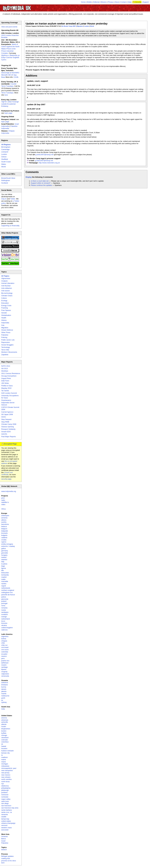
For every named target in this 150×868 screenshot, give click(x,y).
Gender (4, 313)
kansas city (5, 753)
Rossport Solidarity (8, 429)
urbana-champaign (8, 823)
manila (4, 694)
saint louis (5, 801)
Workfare (5, 371)
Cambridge (5, 149)
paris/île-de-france (8, 595)
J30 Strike (5, 383)
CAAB (16, 77)
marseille (5, 581)
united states (6, 821)
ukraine (4, 625)
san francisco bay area (10, 808)
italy (3, 562)
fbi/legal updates (7, 856)
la (2, 755)
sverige (4, 617)
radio (3, 500)
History (4, 320)
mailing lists (6, 858)
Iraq (3, 325)
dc (2, 744)
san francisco (6, 806)
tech (3, 863)
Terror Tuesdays (7, 93)
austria (4, 522)
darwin (4, 689)
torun (3, 621)
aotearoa (5, 682)
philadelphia (6, 788)
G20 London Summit (9, 393)
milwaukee (5, 766)
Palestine (5, 335)
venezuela (5, 676)
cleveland (5, 738)
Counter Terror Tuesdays (9, 85)
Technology (6, 347)
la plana (4, 564)
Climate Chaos (7, 296)
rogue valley (6, 799)
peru (3, 658)
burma (4, 687)
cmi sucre (5, 650)
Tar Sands (5, 391)
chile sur (4, 645)
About (117, 2)
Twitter (13, 199)
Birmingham (6, 147)
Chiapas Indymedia (8, 132)
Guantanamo (6, 400)
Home (83, 2)
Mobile (89, 2)
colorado (5, 740)
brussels (4, 533)
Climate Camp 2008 (9, 424)
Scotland (5, 183)
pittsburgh (5, 790)
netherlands (6, 588)
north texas (5, 782)
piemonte (5, 599)
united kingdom (7, 628)
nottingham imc (7, 592)
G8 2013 (5, 368)
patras (4, 597)
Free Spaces (6, 310)
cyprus (4, 542)
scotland (4, 614)
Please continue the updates (41, 185)
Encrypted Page (10, 444)
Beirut (4, 839)
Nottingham (6, 180)
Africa (3, 509)
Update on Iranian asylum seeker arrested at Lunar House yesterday (67, 24)
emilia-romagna (7, 544)
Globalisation (6, 315)
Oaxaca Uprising (8, 427)
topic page (8, 113)
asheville (5, 722)
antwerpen (5, 516)
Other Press (6, 332)
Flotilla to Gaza (7, 386)
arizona (4, 718)
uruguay (4, 672)
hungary (4, 555)
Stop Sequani (6, 419)
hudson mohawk (7, 751)
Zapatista (5, 355)
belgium (4, 529)
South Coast (6, 162)
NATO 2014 (6, 366)
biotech (4, 850)
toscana (4, 623)
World (92, 26)
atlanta (4, 724)
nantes (4, 584)
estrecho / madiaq (8, 546)
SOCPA (4, 434)
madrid (4, 577)
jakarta (4, 691)
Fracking (5, 308)
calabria (4, 538)
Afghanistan (6, 278)
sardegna (5, 612)
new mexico (6, 775)
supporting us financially (10, 226)
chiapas (4, 641)
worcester (5, 830)
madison (4, 757)
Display (29, 177)
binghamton (6, 729)
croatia (4, 540)
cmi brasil (5, 647)
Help (129, 2)
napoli (4, 586)
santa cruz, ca (7, 812)
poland (4, 601)
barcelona (5, 524)
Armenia (4, 836)
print (3, 498)
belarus (4, 526)
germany (5, 551)
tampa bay (5, 819)
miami (4, 762)
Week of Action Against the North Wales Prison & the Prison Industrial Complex (10, 49)
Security (138, 2)
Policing (4, 337)
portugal (4, 603)
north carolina (6, 779)
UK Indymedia (25, 7)
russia (4, 610)
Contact (123, 2)
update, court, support (37, 81)
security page (6, 479)
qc (2, 700)
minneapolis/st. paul (9, 768)
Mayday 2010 (6, 388)
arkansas (5, 720)
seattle (4, 817)
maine (4, 760)
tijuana (4, 669)
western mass (6, 828)
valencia (4, 630)
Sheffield (5, 159)
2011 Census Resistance (11, 373)
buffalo (4, 733)
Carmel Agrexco (7, 412)
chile (3, 643)
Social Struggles (7, 345)
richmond (5, 795)
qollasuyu (5, 663)
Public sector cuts (8, 340)
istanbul (4, 560)
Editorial (96, 2)
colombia (5, 652)
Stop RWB (5, 422)
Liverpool (5, 152)
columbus (5, 742)
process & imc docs (9, 861)
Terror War (5, 350)
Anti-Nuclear (6, 286)
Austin (4, 726)
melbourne (5, 696)
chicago (4, 735)
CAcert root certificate (7, 474)
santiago (4, 667)
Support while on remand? (41, 183)
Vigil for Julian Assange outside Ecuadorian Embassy (10, 104)
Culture (4, 298)
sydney (4, 702)
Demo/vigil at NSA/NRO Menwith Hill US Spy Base (10, 75)
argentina (5, 636)
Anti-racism (6, 291)
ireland (4, 557)
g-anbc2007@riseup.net (44, 155)
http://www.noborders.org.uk (49, 163)
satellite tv (5, 502)
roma (3, 606)
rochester (5, 797)
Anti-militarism (7, 288)
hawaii (4, 746)
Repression (6, 342)
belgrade (5, 531)
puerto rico (5, 661)
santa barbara (6, 810)
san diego (5, 803)
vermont (4, 825)
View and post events (9, 27)
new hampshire (7, 770)
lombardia (5, 575)
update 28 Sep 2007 (36, 104)
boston (4, 731)
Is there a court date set (40, 181)
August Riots (6, 378)
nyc (3, 784)
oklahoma (5, 786)
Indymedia (5, 323)
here (6, 95)
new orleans (6, 777)
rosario (4, 665)
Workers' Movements (9, 352)
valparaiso (5, 674)
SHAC (4, 417)
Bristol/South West (8, 178)
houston (4, 748)
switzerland (6, 619)
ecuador (4, 654)
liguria (4, 568)
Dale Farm (5, 381)
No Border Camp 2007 (69, 26)
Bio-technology (7, 293)
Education (5, 303)
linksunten (5, 573)
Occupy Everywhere (9, 376)
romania (4, 608)
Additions (31, 76)
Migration (80, 26)
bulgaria (4, 535)
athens (4, 520)
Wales (4, 164)
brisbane (5, 685)
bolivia (4, 639)
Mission (104, 2)
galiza (4, 548)
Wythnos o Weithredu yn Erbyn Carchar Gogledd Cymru (10, 58)
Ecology (4, 301)
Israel (3, 841)
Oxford (4, 157)
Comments (32, 172)
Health (4, 318)
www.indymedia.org (9, 491)
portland (4, 792)
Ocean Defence (7, 330)
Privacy (111, 2)
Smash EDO (6, 432)
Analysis (4, 281)
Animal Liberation (8, 283)
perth (3, 698)
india (3, 709)
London (87, 26)
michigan (5, 764)
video (3, 504)
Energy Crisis (6, 305)
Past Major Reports (9, 437)
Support (146, 2)
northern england (8, 590)
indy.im (4, 199)
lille (3, 570)
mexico (4, 656)
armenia (4, 518)
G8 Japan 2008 (7, 414)
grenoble (5, 553)
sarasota (5, 814)
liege (3, 566)
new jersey (5, 773)
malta (3, 579)
